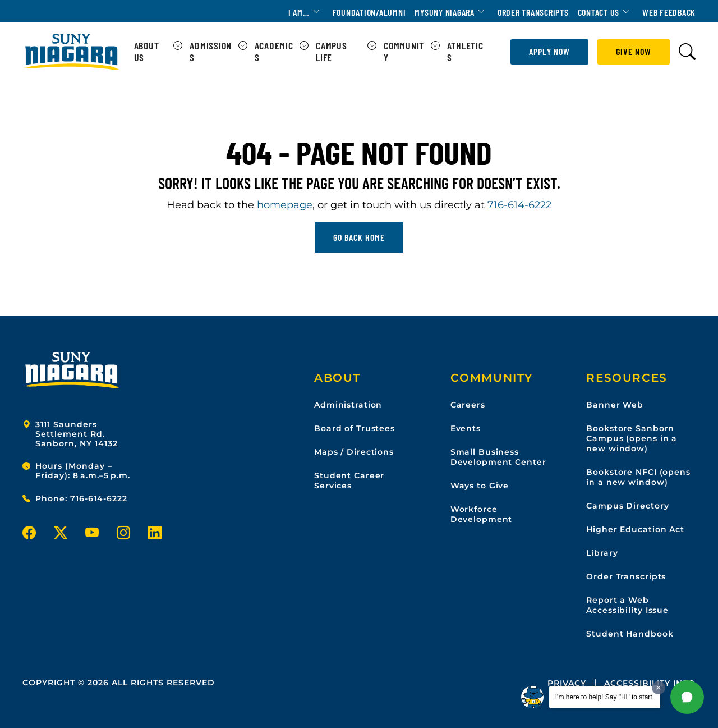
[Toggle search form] (687, 52)
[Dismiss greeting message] (659, 688)
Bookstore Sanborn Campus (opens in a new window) (632, 438)
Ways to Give (480, 486)
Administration (348, 405)
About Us (147, 52)
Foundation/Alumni (369, 12)
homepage (285, 205)
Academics (274, 52)
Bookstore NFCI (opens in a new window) (638, 477)
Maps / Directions (354, 452)
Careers (468, 405)
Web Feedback (669, 12)
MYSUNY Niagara (445, 12)
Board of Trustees (355, 428)
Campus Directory (627, 506)
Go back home (359, 237)
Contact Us (599, 12)
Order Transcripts (533, 12)
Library (602, 553)
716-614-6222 (519, 205)
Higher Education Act (635, 529)
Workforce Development (482, 514)
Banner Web (615, 405)
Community (404, 52)
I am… (299, 12)
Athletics (465, 52)
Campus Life (332, 52)
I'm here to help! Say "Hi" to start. (605, 697)
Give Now (634, 51)
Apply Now (549, 51)
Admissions (211, 52)
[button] (687, 697)
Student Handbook (630, 634)
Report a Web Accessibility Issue (627, 605)
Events (466, 428)
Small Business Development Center (498, 457)
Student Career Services (349, 480)
